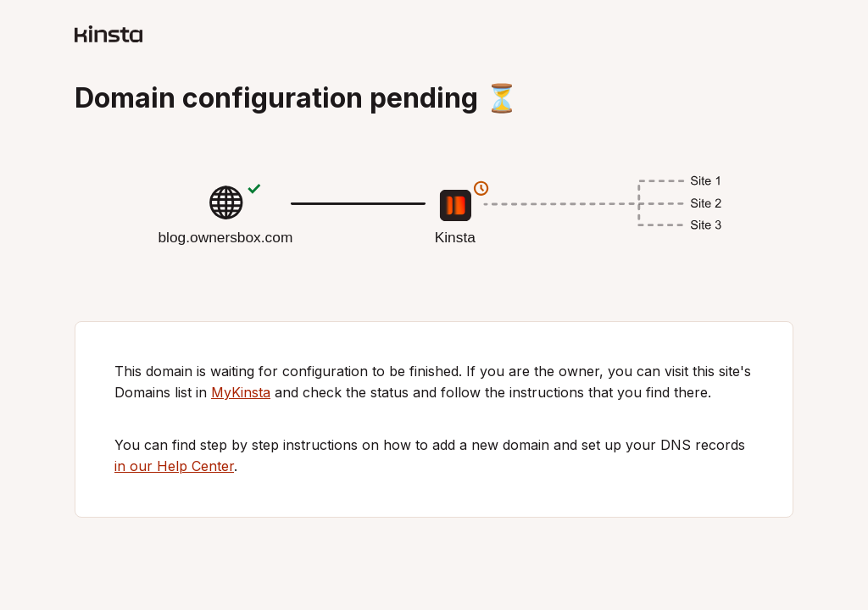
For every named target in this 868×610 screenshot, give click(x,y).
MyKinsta (241, 392)
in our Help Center (174, 466)
